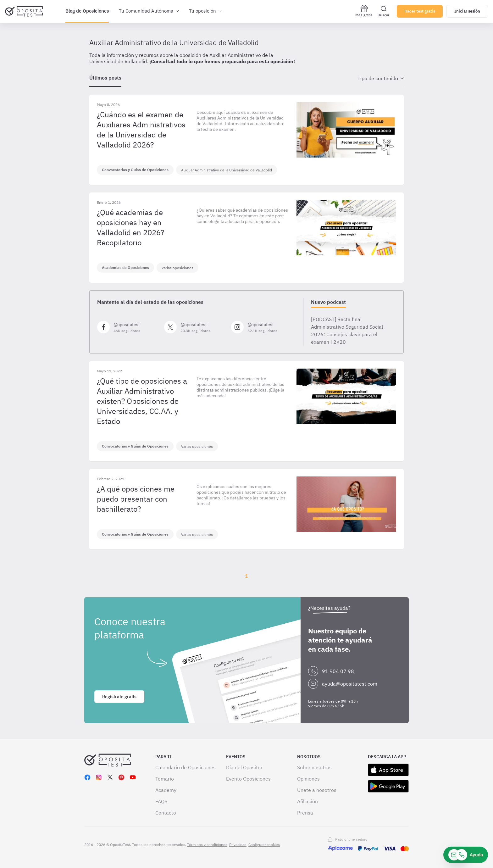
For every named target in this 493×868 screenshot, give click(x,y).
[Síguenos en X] (195, 327)
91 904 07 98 (338, 671)
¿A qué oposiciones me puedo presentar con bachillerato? (136, 499)
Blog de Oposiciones (87, 11)
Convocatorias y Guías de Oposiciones (135, 170)
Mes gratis (364, 11)
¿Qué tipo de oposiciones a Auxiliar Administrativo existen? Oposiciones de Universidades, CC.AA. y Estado (142, 401)
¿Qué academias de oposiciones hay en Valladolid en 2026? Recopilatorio (130, 227)
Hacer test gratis (420, 11)
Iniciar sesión (467, 11)
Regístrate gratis (119, 697)
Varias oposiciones (177, 268)
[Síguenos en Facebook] (128, 327)
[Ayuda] (466, 855)
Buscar (383, 11)
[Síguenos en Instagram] (262, 327)
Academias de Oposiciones (125, 267)
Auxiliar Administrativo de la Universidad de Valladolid (227, 170)
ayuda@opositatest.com (350, 684)
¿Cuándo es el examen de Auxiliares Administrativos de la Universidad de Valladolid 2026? (141, 130)
